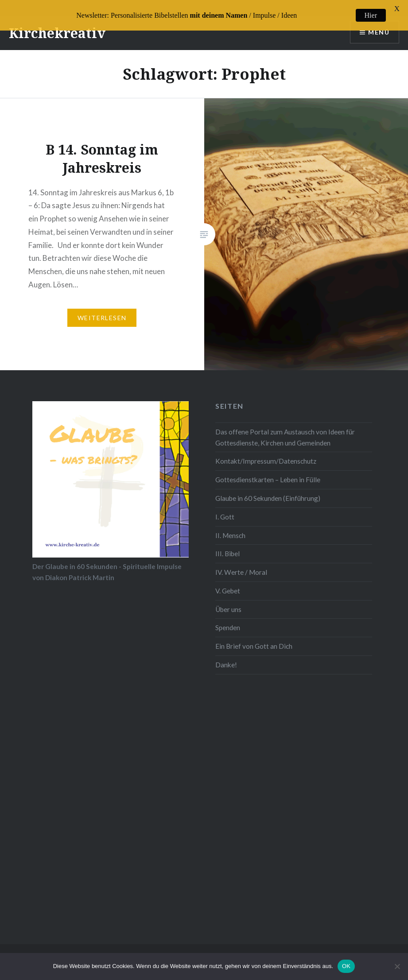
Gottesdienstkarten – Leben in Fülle (268, 473)
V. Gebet (228, 584)
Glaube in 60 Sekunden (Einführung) (268, 492)
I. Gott (225, 510)
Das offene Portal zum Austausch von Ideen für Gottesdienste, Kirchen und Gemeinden (285, 431)
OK (346, 966)
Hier (371, 15)
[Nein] (397, 966)
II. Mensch (230, 528)
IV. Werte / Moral (241, 566)
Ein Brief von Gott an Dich (254, 639)
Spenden (228, 621)
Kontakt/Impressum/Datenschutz (266, 454)
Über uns (228, 602)
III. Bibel (227, 547)
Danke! (226, 658)
